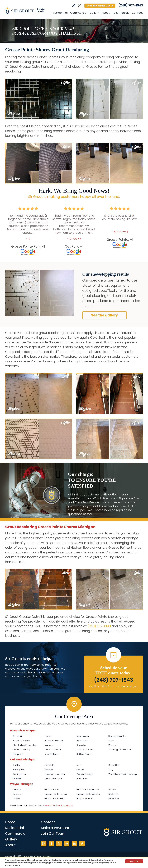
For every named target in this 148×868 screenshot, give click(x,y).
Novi (79, 765)
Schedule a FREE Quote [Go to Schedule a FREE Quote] (100, 6)
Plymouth (114, 798)
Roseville (81, 745)
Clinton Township (22, 750)
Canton (17, 789)
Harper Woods (84, 798)
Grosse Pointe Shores (88, 789)
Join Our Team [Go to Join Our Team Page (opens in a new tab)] (53, 834)
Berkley (16, 765)
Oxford (80, 770)
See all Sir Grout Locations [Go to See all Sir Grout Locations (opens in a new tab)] (59, 805)
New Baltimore (52, 754)
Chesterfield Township (25, 745)
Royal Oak (114, 765)
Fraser (48, 736)
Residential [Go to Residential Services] (60, 13)
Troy (111, 770)
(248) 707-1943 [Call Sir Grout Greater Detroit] (131, 5)
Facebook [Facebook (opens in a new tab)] (51, 844)
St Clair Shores (84, 754)
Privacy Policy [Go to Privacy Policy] (96, 860)
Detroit (16, 798)
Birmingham (19, 774)
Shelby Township (86, 750)
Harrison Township (54, 741)
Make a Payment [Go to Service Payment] (55, 828)
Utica (111, 741)
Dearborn (18, 794)
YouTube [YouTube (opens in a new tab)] (67, 844)
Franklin (49, 770)
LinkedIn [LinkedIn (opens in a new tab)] (74, 844)
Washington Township (120, 750)
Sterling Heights (117, 736)
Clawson (17, 779)
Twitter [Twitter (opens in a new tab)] (59, 844)
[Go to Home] (27, 11)
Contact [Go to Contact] (137, 13)
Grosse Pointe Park (55, 798)
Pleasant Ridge (85, 774)
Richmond (82, 741)
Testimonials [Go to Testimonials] (121, 13)
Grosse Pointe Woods (88, 794)
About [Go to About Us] (106, 13)
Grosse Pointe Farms (56, 794)
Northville (113, 794)
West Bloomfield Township (123, 774)
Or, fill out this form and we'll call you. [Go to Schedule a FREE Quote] (114, 686)
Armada (17, 736)
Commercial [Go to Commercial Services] (79, 13)
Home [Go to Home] (10, 822)
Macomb (49, 745)
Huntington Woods (55, 774)
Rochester (82, 779)
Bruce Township (21, 741)
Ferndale (49, 765)
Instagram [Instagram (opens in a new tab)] (44, 844)
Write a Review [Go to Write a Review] (74, 5)
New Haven (83, 736)
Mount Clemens (53, 750)
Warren (112, 745)
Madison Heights (53, 779)
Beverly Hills (19, 770)
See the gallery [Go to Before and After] (105, 315)
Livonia (112, 789)
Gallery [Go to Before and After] (94, 13)
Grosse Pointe (52, 789)
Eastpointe (18, 754)
